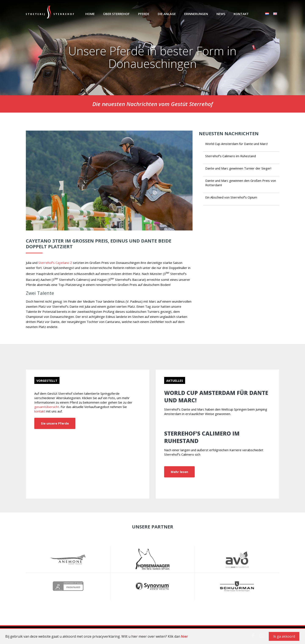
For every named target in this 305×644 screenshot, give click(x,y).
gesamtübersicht (47, 407)
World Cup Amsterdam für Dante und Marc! (236, 144)
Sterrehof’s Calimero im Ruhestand (231, 156)
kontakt (40, 411)
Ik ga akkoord (284, 636)
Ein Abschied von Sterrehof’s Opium (231, 197)
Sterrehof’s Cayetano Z (55, 263)
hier (184, 636)
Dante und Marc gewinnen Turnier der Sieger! (238, 168)
